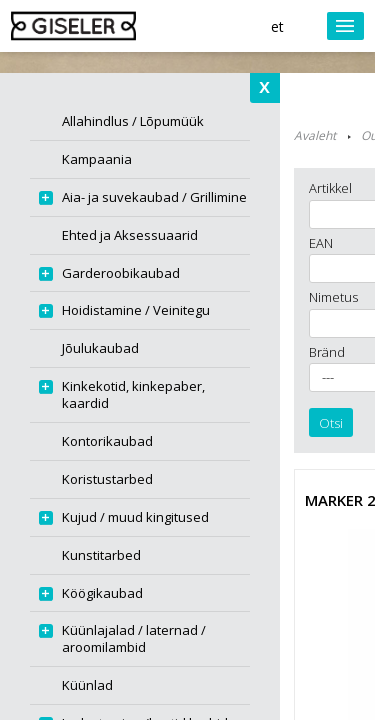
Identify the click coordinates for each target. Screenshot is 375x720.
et (277, 26)
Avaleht (315, 135)
